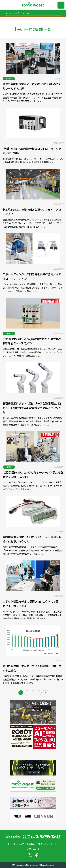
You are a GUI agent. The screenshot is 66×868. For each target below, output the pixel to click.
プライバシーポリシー (48, 844)
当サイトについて (16, 844)
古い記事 (45, 693)
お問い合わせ (33, 849)
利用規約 (31, 844)
